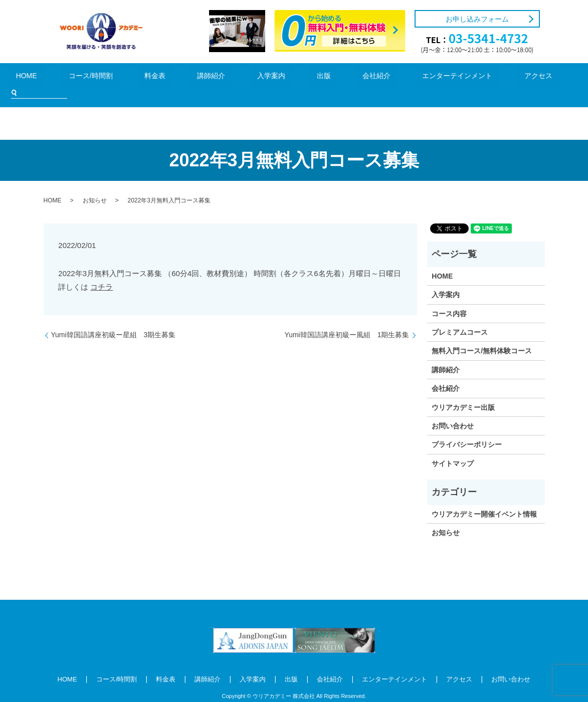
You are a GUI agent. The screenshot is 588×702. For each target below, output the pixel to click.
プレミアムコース (460, 317)
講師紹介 (199, 77)
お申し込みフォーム (477, 19)
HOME (60, 77)
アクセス (446, 77)
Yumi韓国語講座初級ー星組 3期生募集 (114, 320)
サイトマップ (453, 448)
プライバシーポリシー (467, 429)
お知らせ (95, 185)
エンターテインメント (382, 77)
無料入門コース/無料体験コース (482, 336)
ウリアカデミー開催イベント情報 (484, 499)
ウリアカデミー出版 (463, 392)
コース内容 (449, 299)
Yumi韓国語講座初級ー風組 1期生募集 (347, 320)
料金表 (157, 77)
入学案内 (243, 77)
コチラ (102, 271)
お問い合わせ (453, 411)
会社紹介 (318, 77)
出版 (281, 77)
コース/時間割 (109, 77)
